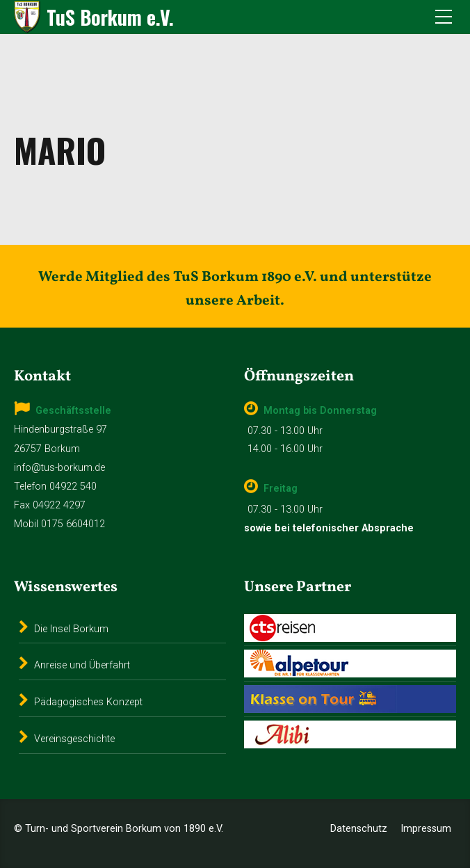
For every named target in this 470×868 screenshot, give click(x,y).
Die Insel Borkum (71, 629)
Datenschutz (359, 829)
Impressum (426, 829)
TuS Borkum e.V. (110, 17)
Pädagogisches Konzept (88, 702)
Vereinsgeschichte (74, 739)
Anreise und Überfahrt (82, 665)
